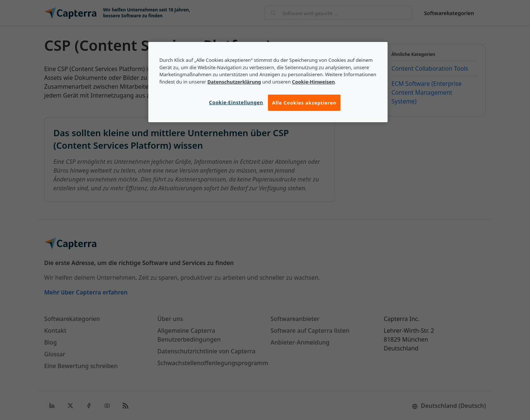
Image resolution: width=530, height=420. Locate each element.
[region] (268, 82)
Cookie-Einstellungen (236, 102)
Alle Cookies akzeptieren (304, 103)
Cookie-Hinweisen (313, 82)
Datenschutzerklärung (234, 82)
